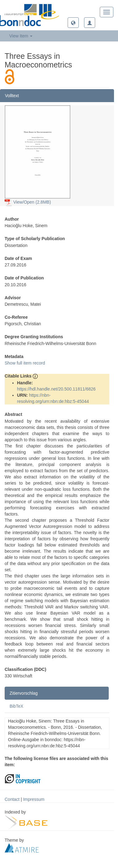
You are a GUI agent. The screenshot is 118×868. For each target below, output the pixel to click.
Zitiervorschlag (24, 693)
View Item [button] (21, 36)
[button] (73, 23)
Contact (12, 799)
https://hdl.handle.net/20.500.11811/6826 (56, 389)
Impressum (34, 799)
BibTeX (16, 706)
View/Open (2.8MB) (28, 202)
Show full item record (25, 363)
